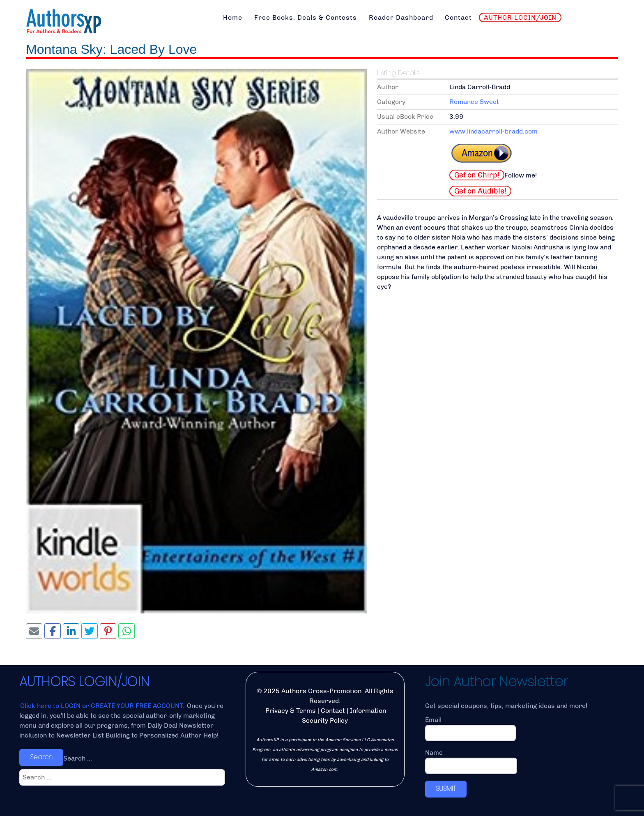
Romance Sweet (474, 102)
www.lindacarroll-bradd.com (493, 131)
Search (41, 757)
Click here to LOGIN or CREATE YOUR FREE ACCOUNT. (103, 706)
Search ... (78, 758)
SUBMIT (446, 789)
